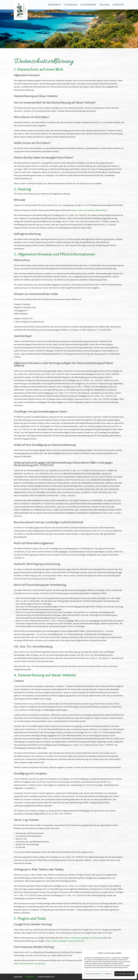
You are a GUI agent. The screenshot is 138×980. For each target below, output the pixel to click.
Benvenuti (55, 5)
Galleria (104, 5)
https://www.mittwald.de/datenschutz (89, 210)
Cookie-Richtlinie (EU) (46, 977)
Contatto (118, 5)
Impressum (18, 977)
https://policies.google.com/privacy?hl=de (65, 941)
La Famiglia (71, 5)
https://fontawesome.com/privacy (29, 964)
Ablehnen (108, 974)
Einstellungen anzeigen (125, 974)
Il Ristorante (88, 5)
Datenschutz (30, 977)
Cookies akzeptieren (93, 974)
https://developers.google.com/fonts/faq (83, 938)
